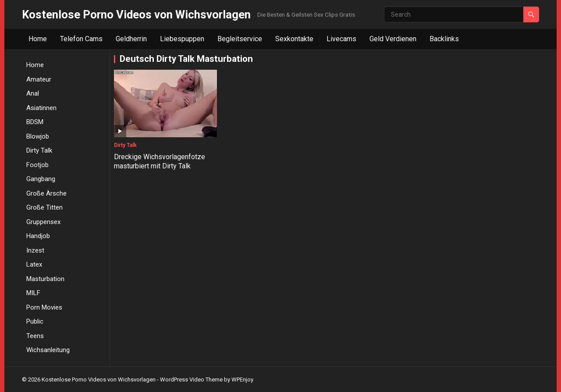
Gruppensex (43, 222)
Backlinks (444, 39)
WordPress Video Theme (191, 380)
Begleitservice (240, 39)
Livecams (341, 39)
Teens (35, 336)
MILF (33, 293)
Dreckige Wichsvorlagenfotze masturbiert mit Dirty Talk (160, 161)
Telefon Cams (81, 39)
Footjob (37, 165)
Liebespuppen (182, 39)
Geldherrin (131, 39)
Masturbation (45, 279)
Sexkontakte (294, 39)
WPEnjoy (242, 380)
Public (35, 321)
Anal (33, 93)
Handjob (38, 236)
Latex (34, 264)
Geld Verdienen (393, 39)
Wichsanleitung (48, 350)
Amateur (39, 79)
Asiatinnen (41, 108)
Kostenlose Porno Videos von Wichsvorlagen (136, 14)
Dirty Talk (39, 150)
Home (38, 39)
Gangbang (41, 179)
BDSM (35, 122)
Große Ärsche (46, 193)
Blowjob (38, 136)
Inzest (35, 250)
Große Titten (44, 207)
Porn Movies (44, 307)
